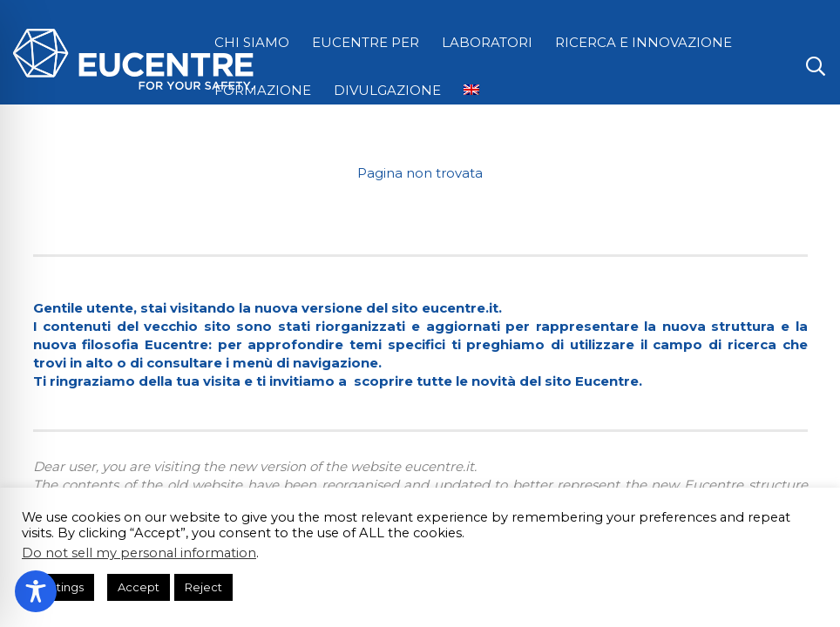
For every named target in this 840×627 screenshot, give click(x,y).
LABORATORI (487, 42)
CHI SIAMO (252, 42)
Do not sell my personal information (139, 553)
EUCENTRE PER (366, 42)
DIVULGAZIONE (387, 90)
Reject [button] (203, 587)
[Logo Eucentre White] (133, 59)
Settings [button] (60, 587)
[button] (816, 66)
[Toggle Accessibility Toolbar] (36, 591)
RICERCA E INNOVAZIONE (644, 42)
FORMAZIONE (263, 90)
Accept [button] (139, 587)
